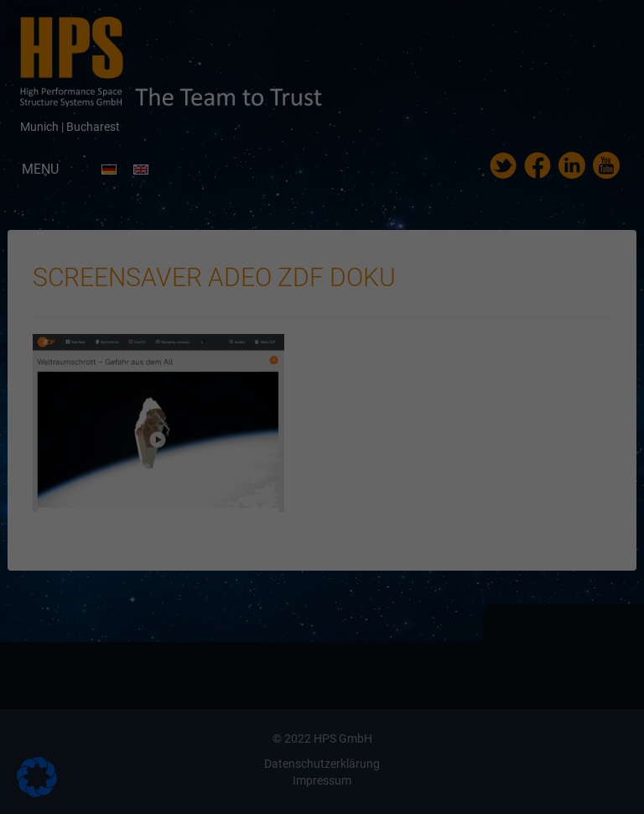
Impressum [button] (409, 459)
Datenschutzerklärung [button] (330, 459)
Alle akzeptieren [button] (322, 325)
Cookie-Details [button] (243, 459)
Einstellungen (139, 229)
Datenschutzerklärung (216, 213)
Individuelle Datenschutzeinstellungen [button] (322, 424)
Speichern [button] (322, 374)
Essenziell (141, 267)
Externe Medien (478, 267)
